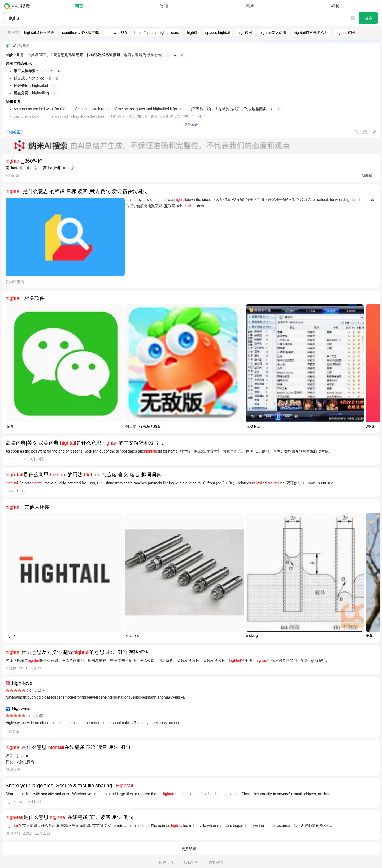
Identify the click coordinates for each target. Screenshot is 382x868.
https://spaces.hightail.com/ (157, 33)
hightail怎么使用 (273, 33)
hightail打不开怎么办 (311, 33)
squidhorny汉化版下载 (81, 33)
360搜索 (18, 6)
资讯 (164, 6)
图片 (250, 6)
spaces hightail (218, 33)
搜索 (368, 18)
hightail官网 (345, 33)
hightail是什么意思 (39, 33)
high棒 (192, 33)
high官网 (245, 33)
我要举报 (216, 862)
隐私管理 (191, 862)
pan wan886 (117, 33)
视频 (335, 6)
